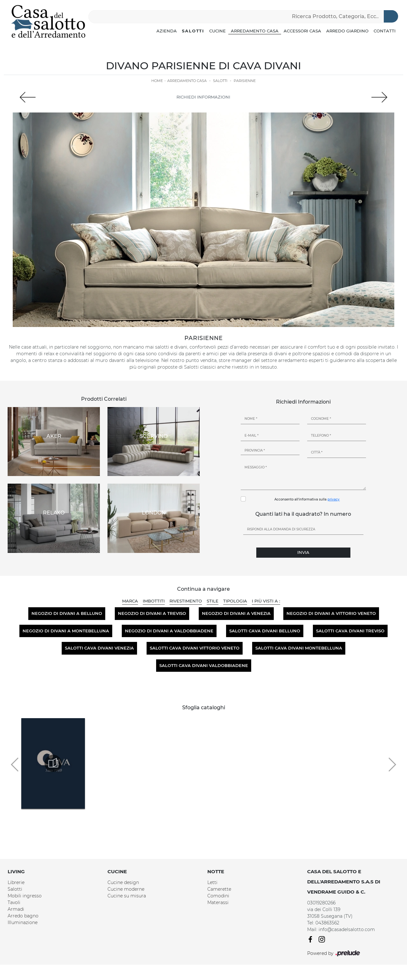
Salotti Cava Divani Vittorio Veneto (195, 648)
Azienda (167, 31)
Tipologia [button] (235, 601)
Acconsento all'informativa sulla (307, 499)
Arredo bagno (23, 916)
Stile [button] (213, 601)
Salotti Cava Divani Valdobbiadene (204, 665)
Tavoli (14, 902)
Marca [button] (130, 601)
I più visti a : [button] (266, 601)
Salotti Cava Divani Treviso (350, 631)
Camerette (219, 889)
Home (157, 81)
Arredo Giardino (347, 31)
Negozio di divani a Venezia (236, 613)
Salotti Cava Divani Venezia (99, 648)
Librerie (16, 882)
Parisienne (245, 81)
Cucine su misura (127, 896)
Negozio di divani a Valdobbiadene (169, 631)
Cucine (217, 31)
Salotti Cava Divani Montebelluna (299, 648)
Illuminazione (23, 922)
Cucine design (123, 882)
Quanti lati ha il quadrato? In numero (303, 514)
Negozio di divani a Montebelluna (66, 631)
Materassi (218, 902)
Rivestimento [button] (186, 601)
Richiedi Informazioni (203, 97)
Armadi (16, 909)
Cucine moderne (126, 889)
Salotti (193, 31)
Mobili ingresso (25, 896)
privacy (334, 499)
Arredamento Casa (255, 31)
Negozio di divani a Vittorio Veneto (331, 613)
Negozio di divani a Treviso (152, 613)
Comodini (218, 896)
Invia (303, 552)
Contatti (385, 31)
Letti (212, 882)
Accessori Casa (302, 31)
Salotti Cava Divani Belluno (265, 631)
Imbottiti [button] (154, 601)
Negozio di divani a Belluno (67, 613)
